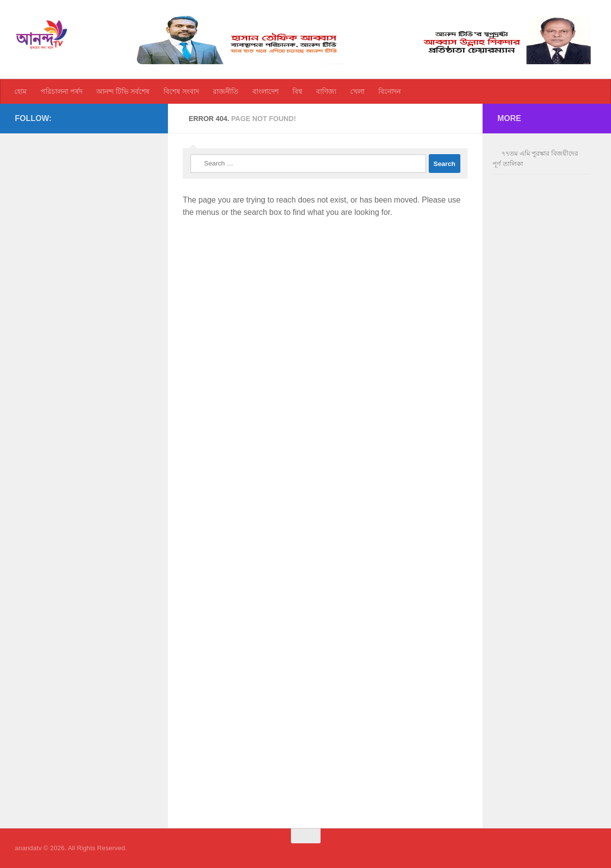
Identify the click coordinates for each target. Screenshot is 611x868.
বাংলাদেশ (265, 91)
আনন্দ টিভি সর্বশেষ (123, 91)
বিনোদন (389, 91)
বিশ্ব (297, 91)
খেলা (357, 91)
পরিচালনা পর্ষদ (61, 91)
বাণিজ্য (326, 91)
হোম (20, 91)
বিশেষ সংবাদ (181, 91)
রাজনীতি (226, 91)
